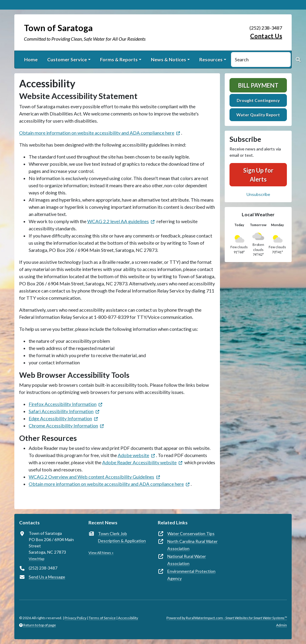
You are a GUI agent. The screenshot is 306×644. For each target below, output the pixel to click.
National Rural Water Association (187, 560)
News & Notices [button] (169, 59)
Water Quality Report (258, 115)
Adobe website (133, 455)
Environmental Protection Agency (191, 575)
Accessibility (128, 618)
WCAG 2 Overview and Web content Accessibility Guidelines (91, 477)
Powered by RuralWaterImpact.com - (227, 618)
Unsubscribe (258, 194)
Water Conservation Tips (191, 533)
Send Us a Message (47, 577)
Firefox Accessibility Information (63, 404)
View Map (36, 559)
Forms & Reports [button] (119, 59)
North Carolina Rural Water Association (192, 545)
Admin (281, 625)
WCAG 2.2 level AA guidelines (118, 221)
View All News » (101, 553)
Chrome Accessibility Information (63, 425)
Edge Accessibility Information (60, 418)
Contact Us (266, 36)
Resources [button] (211, 59)
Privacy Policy (75, 618)
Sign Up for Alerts (258, 175)
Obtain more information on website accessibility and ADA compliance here (97, 133)
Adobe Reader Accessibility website (139, 462)
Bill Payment (258, 85)
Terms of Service (102, 618)
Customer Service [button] (67, 59)
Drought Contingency (258, 100)
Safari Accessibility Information (61, 411)
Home (31, 59)
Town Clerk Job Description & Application (122, 537)
